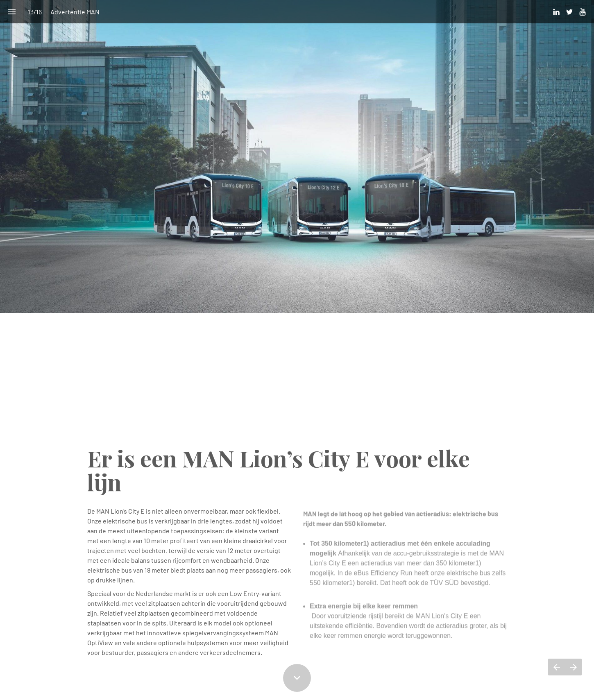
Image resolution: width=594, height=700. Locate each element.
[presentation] (297, 222)
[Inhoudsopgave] (12, 12)
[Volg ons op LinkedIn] (556, 12)
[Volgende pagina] (573, 667)
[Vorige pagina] (557, 667)
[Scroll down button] (297, 678)
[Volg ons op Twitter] (569, 12)
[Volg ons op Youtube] (583, 12)
